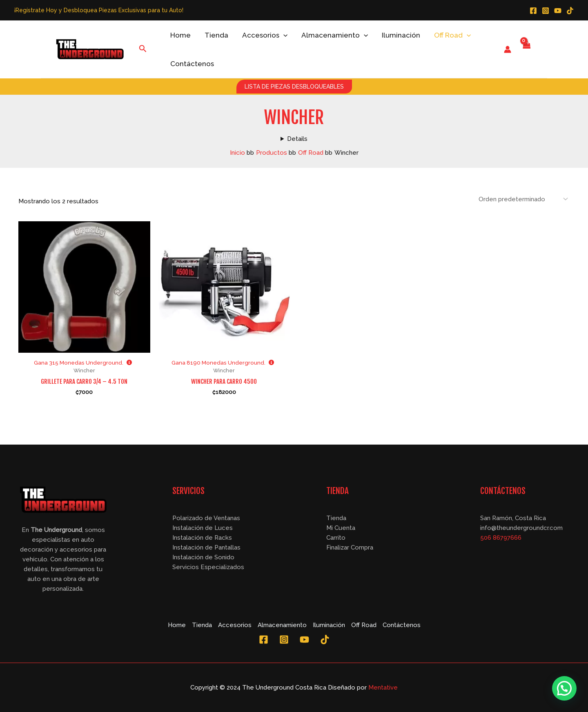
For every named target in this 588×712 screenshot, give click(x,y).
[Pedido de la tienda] (522, 199)
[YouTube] (558, 11)
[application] (283, 35)
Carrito (336, 538)
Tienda (216, 35)
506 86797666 (501, 538)
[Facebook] (533, 11)
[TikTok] (570, 11)
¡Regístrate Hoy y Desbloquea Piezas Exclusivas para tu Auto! (99, 10)
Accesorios (265, 35)
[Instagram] (546, 11)
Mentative (383, 688)
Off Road (452, 35)
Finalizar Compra (350, 547)
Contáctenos (192, 64)
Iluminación (401, 35)
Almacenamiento (335, 35)
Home (180, 35)
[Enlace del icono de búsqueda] (143, 49)
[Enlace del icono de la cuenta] (508, 49)
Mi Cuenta (341, 528)
